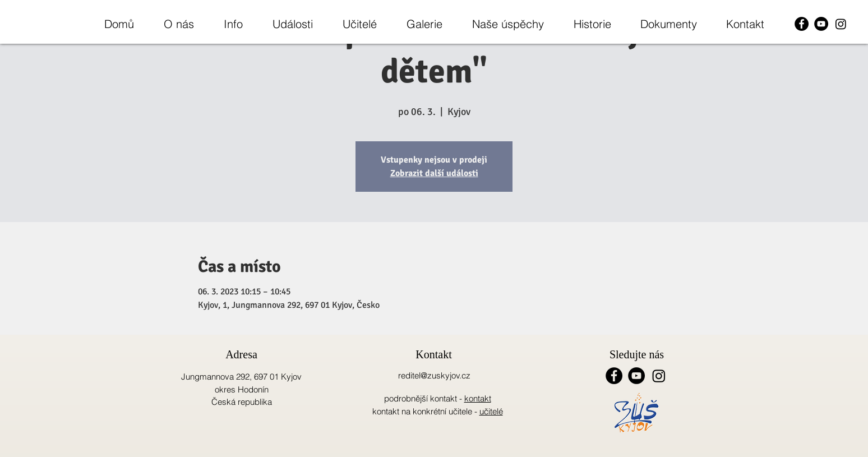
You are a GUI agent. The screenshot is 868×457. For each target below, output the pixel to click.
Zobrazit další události (434, 173)
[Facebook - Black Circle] (802, 24)
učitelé (491, 411)
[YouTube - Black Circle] (821, 24)
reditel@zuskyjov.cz (434, 375)
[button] (179, 24)
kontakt (478, 398)
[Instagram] (841, 24)
